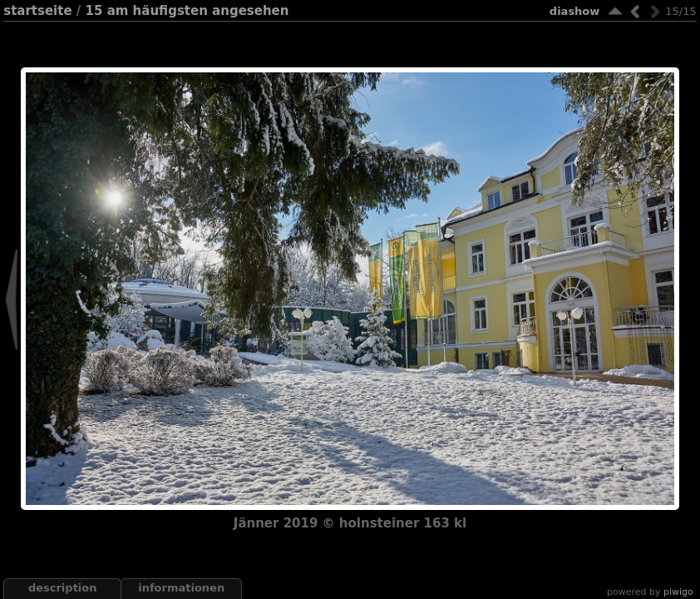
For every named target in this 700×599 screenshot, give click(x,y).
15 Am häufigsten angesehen (187, 11)
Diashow (574, 11)
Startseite (37, 11)
